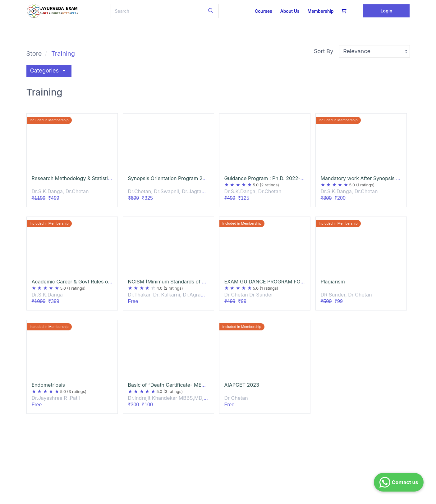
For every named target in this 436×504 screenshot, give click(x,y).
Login (387, 11)
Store (34, 54)
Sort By (324, 51)
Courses (264, 11)
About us (290, 11)
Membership (321, 11)
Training (63, 54)
